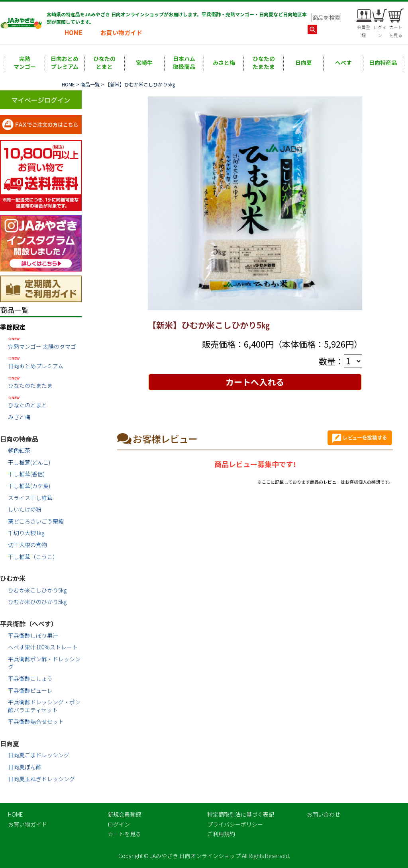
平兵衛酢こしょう (30, 678)
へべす (343, 63)
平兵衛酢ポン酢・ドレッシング (44, 663)
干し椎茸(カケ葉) (29, 486)
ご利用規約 (221, 834)
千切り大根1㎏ (26, 533)
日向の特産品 (19, 439)
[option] (255, 203)
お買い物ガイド (121, 32)
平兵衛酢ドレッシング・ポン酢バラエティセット (44, 706)
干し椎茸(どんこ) (29, 462)
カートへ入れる (255, 382)
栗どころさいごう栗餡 (36, 521)
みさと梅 (224, 63)
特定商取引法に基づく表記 (241, 814)
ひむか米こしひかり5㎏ (37, 590)
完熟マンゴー (25, 63)
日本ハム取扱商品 (184, 63)
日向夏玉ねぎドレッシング (41, 779)
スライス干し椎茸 (30, 498)
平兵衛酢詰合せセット (36, 721)
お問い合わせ (324, 814)
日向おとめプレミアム (65, 63)
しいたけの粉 (25, 509)
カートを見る (124, 834)
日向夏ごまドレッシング (39, 755)
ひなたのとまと (104, 63)
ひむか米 (13, 578)
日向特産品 (383, 63)
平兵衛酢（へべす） (29, 624)
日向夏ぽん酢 (25, 767)
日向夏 (304, 63)
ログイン (119, 824)
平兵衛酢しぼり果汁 (33, 635)
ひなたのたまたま (264, 63)
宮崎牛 (144, 63)
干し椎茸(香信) (26, 474)
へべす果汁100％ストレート (43, 647)
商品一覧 (90, 84)
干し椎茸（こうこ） (33, 557)
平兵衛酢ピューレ (30, 690)
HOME (74, 32)
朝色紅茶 (19, 450)
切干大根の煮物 (27, 545)
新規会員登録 (124, 814)
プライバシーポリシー (235, 824)
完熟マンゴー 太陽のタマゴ (45, 343)
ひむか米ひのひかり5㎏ (37, 602)
